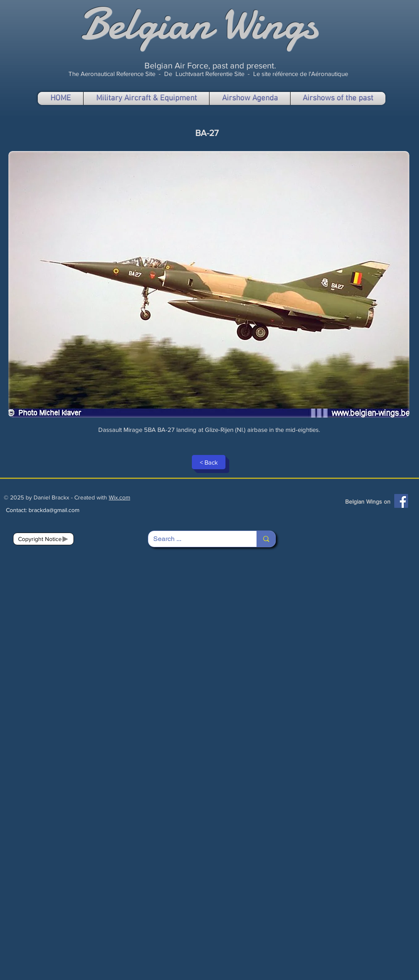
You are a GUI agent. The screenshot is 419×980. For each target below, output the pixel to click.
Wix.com (119, 497)
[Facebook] (401, 501)
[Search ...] (196, 539)
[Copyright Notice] (43, 539)
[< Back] (209, 462)
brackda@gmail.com (54, 510)
